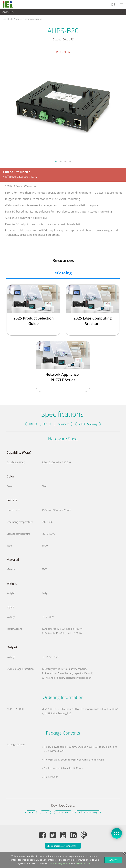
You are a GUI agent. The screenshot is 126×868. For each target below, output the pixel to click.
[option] (63, 106)
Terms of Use (83, 863)
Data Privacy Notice (59, 863)
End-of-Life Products (12, 19)
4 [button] (70, 161)
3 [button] (65, 161)
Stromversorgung (33, 19)
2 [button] (61, 161)
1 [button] (56, 161)
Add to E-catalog (88, 424)
